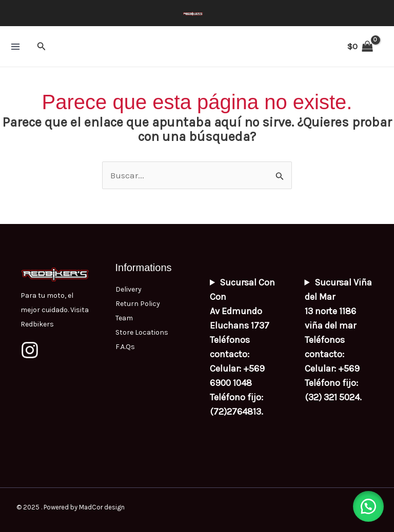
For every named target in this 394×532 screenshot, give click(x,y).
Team (124, 318)
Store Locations (142, 332)
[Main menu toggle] (15, 47)
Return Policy (138, 304)
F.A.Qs (125, 347)
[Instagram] (30, 350)
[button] (42, 47)
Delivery (129, 289)
